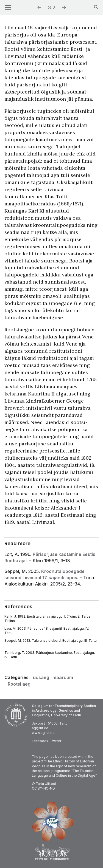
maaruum (63, 677)
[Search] (96, 8)
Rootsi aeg (19, 684)
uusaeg (41, 677)
